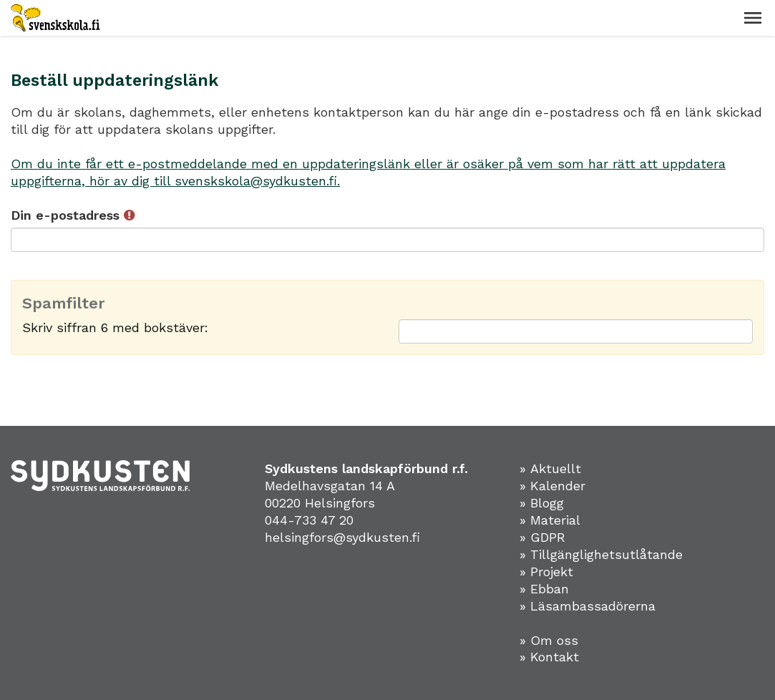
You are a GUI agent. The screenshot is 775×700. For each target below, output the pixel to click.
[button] (753, 18)
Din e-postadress (73, 215)
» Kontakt (549, 657)
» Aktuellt (550, 468)
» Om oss (549, 640)
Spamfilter (64, 303)
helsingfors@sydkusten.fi (342, 537)
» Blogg (542, 503)
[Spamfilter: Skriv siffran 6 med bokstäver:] (576, 331)
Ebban (550, 589)
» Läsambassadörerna (588, 606)
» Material (550, 520)
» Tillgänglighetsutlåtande (601, 554)
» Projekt (546, 572)
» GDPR (542, 537)
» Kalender (552, 486)
